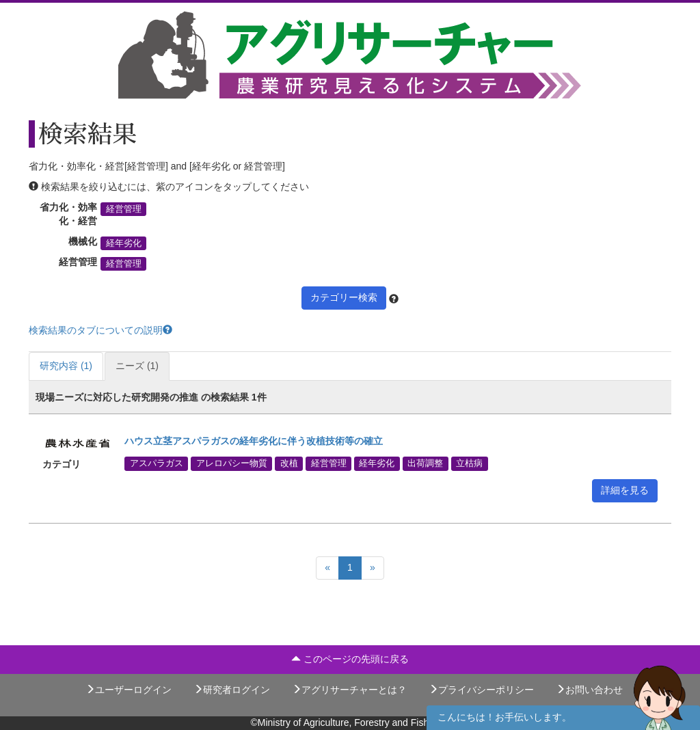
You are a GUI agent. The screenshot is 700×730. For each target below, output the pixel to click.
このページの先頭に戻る (350, 659)
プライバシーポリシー (481, 690)
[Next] (373, 568)
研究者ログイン (232, 690)
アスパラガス (157, 463)
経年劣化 (124, 243)
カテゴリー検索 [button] (344, 297)
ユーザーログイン (129, 690)
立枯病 (469, 463)
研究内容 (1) (66, 366)
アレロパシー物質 (232, 463)
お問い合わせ (589, 690)
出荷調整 (425, 463)
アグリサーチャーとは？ (349, 690)
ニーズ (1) (137, 366)
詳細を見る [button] (625, 490)
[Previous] (327, 568)
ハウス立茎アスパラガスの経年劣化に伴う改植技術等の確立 (254, 441)
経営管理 (124, 209)
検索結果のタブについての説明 (100, 330)
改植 (289, 463)
